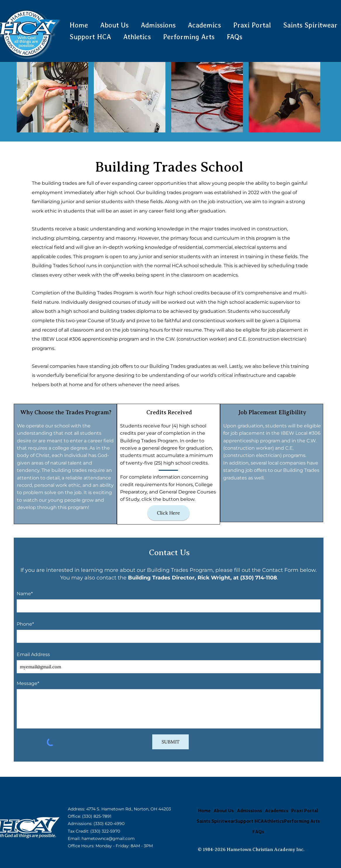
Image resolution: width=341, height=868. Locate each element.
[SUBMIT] (170, 742)
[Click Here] (168, 513)
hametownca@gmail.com (108, 838)
